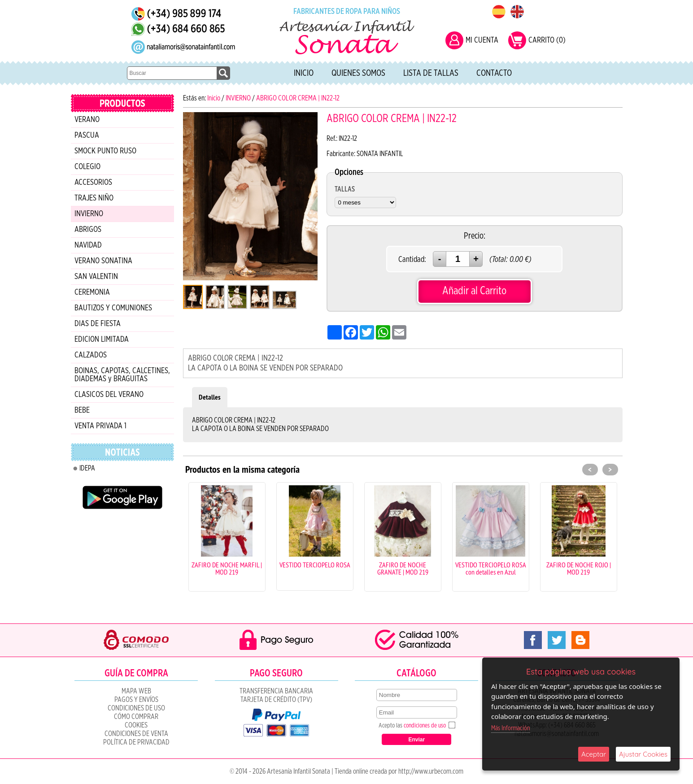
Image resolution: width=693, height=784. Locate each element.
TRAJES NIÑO (94, 198)
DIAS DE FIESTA (98, 324)
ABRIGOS (88, 230)
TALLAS (345, 189)
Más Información (511, 728)
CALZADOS (91, 355)
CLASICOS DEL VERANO (109, 395)
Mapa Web (136, 691)
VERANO (87, 120)
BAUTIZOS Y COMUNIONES (113, 308)
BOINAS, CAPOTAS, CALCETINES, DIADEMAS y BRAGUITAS (122, 375)
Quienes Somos (358, 73)
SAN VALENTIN (96, 277)
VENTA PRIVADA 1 (100, 426)
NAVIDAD (88, 245)
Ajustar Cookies (643, 754)
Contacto (494, 73)
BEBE (82, 410)
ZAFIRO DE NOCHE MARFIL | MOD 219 (227, 568)
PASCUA (87, 135)
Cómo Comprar (136, 717)
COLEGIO (87, 167)
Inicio (304, 73)
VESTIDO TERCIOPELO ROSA (315, 565)
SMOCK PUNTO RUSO (105, 151)
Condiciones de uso (136, 708)
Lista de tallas (431, 73)
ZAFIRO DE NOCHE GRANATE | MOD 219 (403, 568)
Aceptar (594, 754)
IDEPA (87, 468)
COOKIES (136, 725)
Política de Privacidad (136, 742)
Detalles (210, 397)
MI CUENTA (482, 40)
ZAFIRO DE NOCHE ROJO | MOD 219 (579, 568)
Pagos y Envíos (136, 700)
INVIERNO (89, 214)
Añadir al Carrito (474, 291)
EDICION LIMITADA (102, 340)
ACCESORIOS (93, 183)
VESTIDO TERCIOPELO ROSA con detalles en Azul (491, 568)
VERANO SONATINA (103, 261)
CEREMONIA (92, 292)
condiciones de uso (425, 726)
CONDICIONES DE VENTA (136, 734)
